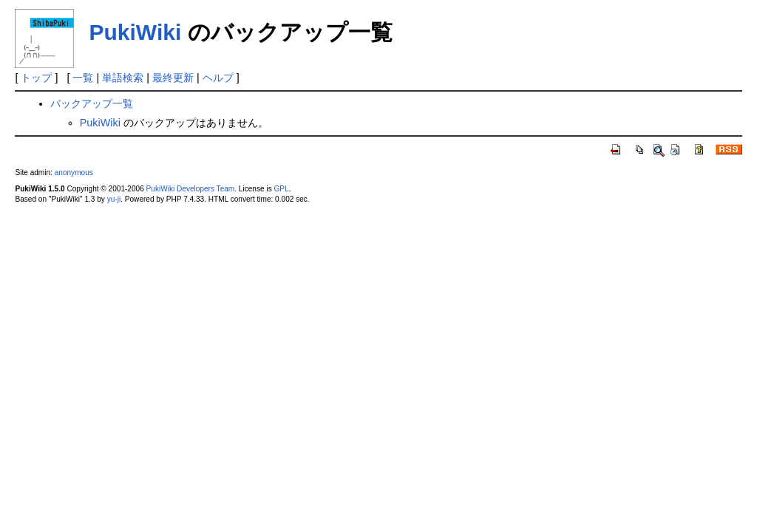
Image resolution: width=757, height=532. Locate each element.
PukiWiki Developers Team (191, 189)
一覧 (83, 78)
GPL (281, 189)
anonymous (74, 173)
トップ (36, 78)
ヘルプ (218, 78)
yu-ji (114, 199)
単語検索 (123, 78)
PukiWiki (135, 32)
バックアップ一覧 (92, 103)
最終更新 (173, 78)
